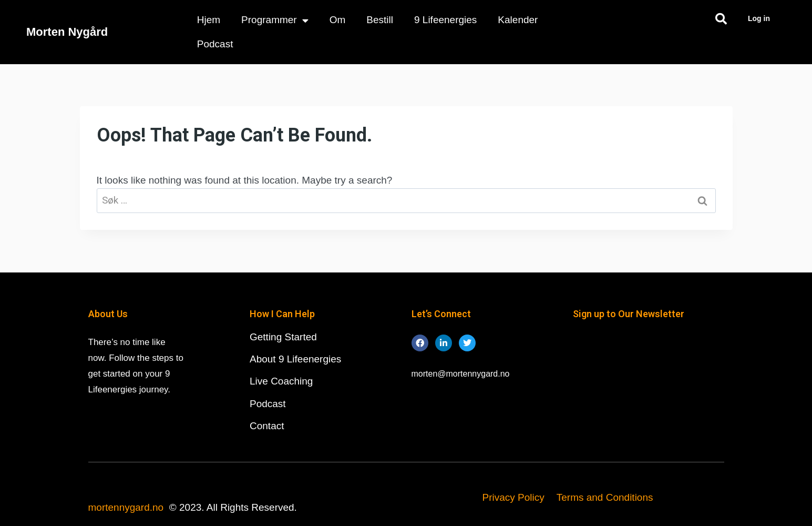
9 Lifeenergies (445, 20)
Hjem (209, 20)
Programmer (275, 20)
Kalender (518, 20)
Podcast (215, 44)
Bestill (380, 20)
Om (338, 20)
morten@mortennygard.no (461, 374)
